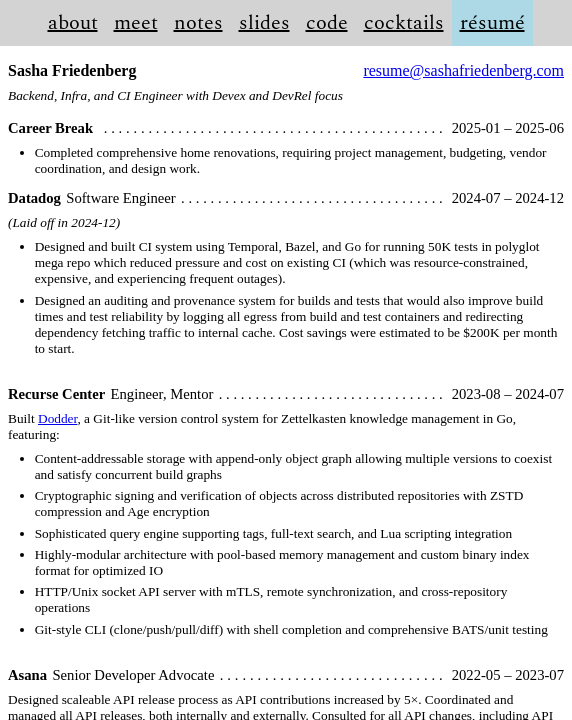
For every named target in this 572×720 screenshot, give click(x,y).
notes (198, 23)
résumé (492, 23)
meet (136, 23)
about (73, 23)
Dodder (57, 418)
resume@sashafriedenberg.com (463, 70)
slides (264, 23)
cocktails (404, 23)
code (327, 23)
